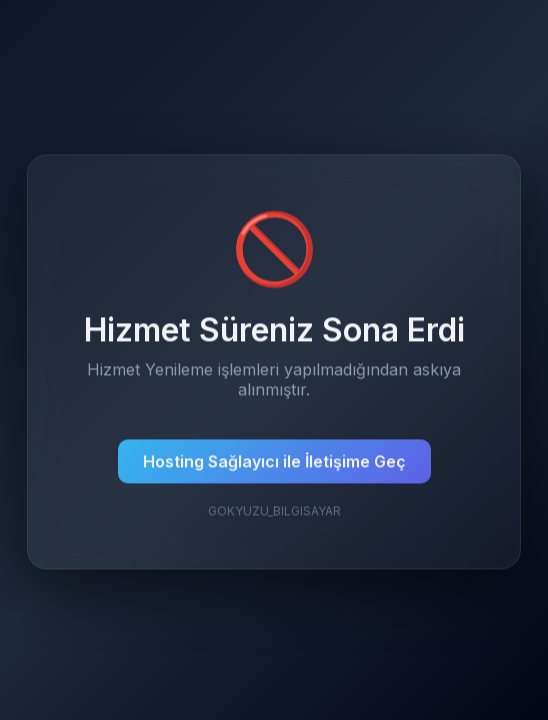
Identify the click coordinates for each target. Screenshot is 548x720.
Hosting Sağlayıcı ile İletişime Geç (274, 462)
